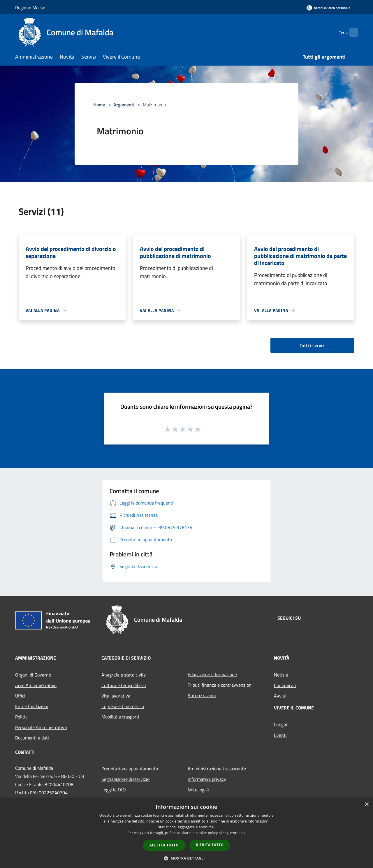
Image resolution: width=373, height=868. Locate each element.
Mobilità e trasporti (120, 717)
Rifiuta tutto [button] (210, 845)
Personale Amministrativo (41, 727)
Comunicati (285, 685)
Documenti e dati (32, 738)
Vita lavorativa (116, 696)
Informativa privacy (207, 779)
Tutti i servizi (313, 345)
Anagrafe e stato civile (124, 675)
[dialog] (186, 833)
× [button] (366, 805)
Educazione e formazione (212, 674)
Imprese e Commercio (123, 706)
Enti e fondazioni (32, 706)
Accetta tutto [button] (164, 845)
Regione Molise (30, 8)
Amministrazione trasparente (217, 769)
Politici (22, 717)
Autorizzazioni (202, 695)
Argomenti (124, 105)
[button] (186, 858)
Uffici (20, 696)
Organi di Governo (33, 675)
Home (99, 105)
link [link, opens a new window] (243, 833)
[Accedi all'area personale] (328, 8)
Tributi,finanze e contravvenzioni (220, 685)
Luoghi (281, 725)
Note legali (198, 790)
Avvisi (280, 696)
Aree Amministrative (36, 685)
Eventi (280, 735)
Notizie (281, 675)
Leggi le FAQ (114, 790)
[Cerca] (351, 32)
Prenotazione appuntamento (130, 769)
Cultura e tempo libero (124, 685)
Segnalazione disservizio (125, 779)
